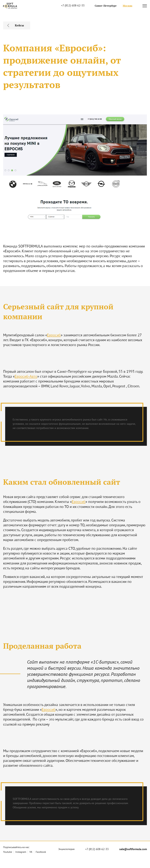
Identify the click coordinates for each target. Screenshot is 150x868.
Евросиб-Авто (26, 377)
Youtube (8, 852)
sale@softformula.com (133, 849)
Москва (128, 6)
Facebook (41, 852)
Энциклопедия (66, 849)
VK (31, 852)
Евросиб (54, 335)
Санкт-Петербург (106, 6)
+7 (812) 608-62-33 (73, 6)
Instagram (21, 852)
